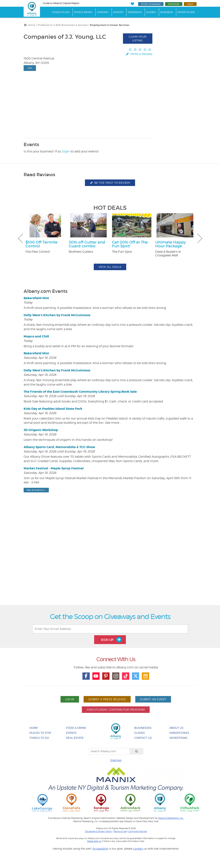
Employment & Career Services (110, 25)
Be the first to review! (110, 183)
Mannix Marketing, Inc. (171, 818)
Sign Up (112, 640)
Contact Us (143, 738)
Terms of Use (120, 831)
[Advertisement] (110, 559)
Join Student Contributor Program (116, 710)
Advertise (174, 4)
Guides (151, 12)
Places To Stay (40, 733)
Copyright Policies (138, 831)
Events (118, 12)
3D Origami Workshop (41, 430)
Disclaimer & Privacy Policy (98, 831)
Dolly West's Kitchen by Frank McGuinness (57, 315)
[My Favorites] (132, 4)
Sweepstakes (179, 733)
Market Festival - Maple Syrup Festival (54, 468)
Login (190, 4)
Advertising (178, 738)
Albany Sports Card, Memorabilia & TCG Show (59, 447)
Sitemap (116, 760)
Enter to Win (186, 12)
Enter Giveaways (151, 4)
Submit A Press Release (107, 699)
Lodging (102, 12)
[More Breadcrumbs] (25, 25)
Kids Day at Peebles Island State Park (53, 409)
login (66, 151)
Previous (20, 238)
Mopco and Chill (36, 336)
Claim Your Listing (138, 38)
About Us (176, 728)
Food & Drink (83, 12)
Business (166, 12)
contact (138, 849)
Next (200, 238)
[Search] (137, 751)
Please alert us (94, 841)
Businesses (143, 728)
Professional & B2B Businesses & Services (63, 25)
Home (32, 25)
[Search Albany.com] (109, 751)
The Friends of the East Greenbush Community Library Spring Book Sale (80, 392)
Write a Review (139, 54)
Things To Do (60, 12)
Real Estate (75, 738)
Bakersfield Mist (36, 298)
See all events (36, 490)
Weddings (134, 12)
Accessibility (100, 849)
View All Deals (110, 267)
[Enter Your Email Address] (110, 629)
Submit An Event (153, 699)
